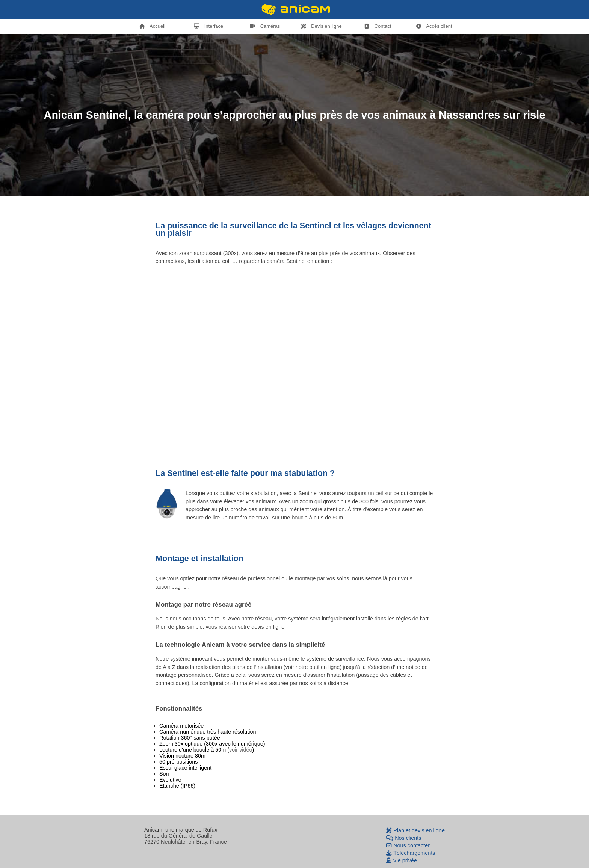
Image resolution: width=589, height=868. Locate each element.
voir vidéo (241, 750)
